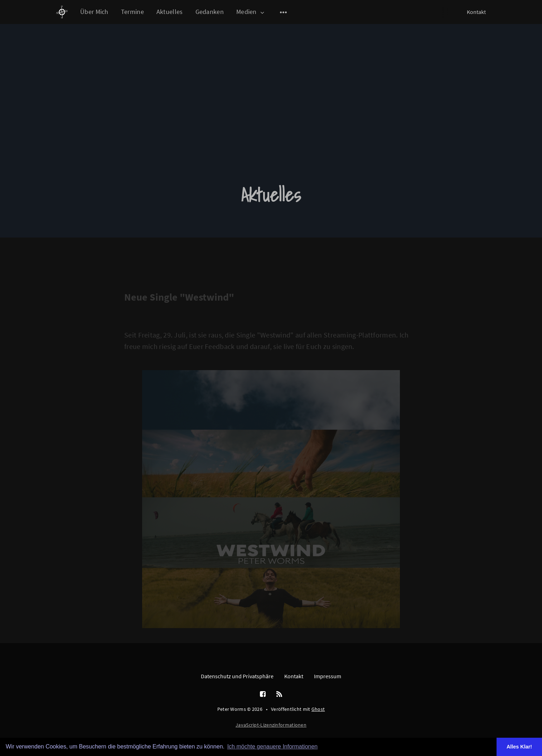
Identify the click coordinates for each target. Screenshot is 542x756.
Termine (132, 12)
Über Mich (94, 12)
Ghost (318, 709)
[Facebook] (263, 694)
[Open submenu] (284, 12)
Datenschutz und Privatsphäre (237, 676)
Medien (251, 12)
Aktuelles (170, 12)
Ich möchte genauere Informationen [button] (273, 747)
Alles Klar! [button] (519, 747)
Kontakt (476, 12)
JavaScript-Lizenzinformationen (271, 725)
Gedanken (210, 12)
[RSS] (279, 694)
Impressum (328, 676)
